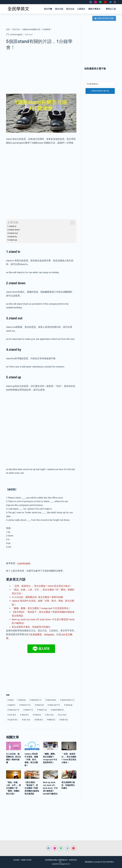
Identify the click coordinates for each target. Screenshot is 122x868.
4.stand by (12, 237)
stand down (51, 700)
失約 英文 (12, 715)
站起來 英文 (13, 720)
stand (10, 700)
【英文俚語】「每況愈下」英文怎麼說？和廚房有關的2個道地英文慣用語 (32, 788)
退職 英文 (39, 720)
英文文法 (70, 9)
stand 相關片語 (57, 710)
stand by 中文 (36, 700)
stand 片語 (42, 710)
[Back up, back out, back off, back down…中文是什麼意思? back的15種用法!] (50, 774)
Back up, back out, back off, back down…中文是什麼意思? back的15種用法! (50, 788)
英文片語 (59, 9)
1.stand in (12, 226)
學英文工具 (111, 9)
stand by (22, 700)
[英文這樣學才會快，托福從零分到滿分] (69, 774)
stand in (11, 705)
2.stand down (14, 230)
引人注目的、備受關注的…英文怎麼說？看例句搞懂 (37, 597)
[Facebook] (91, 2)
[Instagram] (95, 2)
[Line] (100, 2)
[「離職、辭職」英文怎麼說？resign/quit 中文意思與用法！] (50, 746)
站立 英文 (62, 715)
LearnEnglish (24, 563)
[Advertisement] (41, 70)
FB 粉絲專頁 (36, 634)
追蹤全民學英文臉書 (104, 18)
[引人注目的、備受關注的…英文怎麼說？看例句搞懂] (14, 746)
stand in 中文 (25, 705)
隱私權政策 (89, 862)
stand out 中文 (54, 705)
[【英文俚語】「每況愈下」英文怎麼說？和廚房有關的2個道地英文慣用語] (32, 774)
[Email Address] (100, 84)
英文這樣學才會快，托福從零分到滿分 (31, 627)
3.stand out (13, 233)
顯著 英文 (64, 720)
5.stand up (12, 240)
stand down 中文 (67, 700)
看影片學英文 (96, 9)
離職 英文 (51, 720)
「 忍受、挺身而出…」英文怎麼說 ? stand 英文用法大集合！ (42, 586)
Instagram (49, 634)
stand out (39, 705)
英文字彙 (48, 9)
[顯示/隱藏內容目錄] (71, 223)
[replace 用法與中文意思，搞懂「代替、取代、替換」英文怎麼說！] (32, 746)
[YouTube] (105, 2)
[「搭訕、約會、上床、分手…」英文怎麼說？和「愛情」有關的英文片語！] (14, 774)
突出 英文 (50, 715)
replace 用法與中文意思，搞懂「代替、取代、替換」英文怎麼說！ (31, 760)
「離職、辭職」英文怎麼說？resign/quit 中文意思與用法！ (41, 608)
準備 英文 (37, 715)
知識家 (23, 860)
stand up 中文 (13, 710)
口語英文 (81, 9)
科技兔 (29, 860)
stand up (68, 705)
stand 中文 (28, 710)
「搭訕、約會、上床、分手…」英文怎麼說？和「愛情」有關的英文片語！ (13, 788)
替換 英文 (24, 715)
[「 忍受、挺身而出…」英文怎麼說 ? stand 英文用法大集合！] (69, 746)
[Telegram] (110, 2)
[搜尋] (115, 2)
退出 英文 (26, 720)
